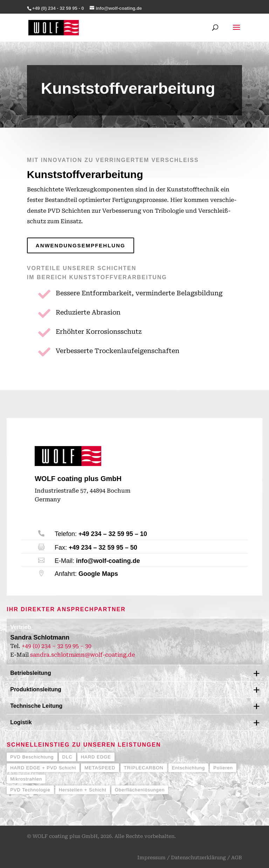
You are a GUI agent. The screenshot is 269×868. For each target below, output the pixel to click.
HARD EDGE (96, 757)
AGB (237, 858)
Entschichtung (189, 768)
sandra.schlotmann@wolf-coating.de (82, 655)
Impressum (151, 858)
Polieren (223, 768)
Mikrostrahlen (26, 779)
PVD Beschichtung (32, 757)
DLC (67, 757)
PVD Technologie (30, 790)
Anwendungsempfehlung (81, 245)
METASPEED (100, 768)
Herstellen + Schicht (83, 790)
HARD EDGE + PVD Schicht (43, 768)
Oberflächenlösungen (140, 790)
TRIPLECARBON (144, 768)
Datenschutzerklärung (198, 858)
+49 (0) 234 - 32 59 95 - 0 (58, 8)
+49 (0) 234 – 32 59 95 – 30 (57, 646)
